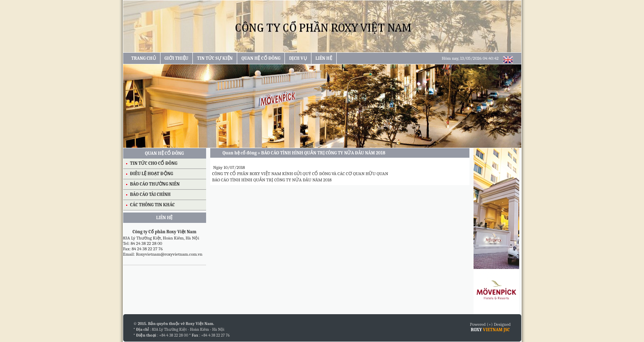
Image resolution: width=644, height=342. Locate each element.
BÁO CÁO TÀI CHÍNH (151, 194)
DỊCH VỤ (298, 58)
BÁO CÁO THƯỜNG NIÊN (155, 184)
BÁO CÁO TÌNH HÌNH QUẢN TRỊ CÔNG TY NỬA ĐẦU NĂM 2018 (272, 180)
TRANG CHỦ (144, 58)
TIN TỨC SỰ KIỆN (215, 58)
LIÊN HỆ (324, 58)
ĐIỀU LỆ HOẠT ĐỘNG (152, 174)
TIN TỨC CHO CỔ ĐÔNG (154, 163)
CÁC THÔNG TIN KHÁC (153, 205)
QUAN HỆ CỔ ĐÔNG (261, 58)
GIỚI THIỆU (177, 58)
